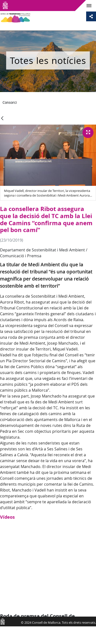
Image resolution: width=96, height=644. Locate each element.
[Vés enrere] (2, 119)
